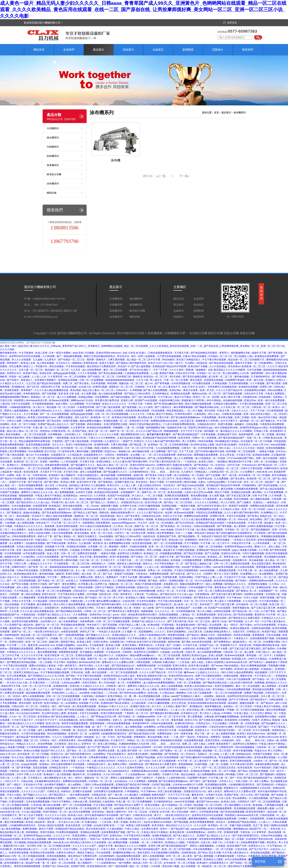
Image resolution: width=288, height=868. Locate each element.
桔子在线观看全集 (92, 540)
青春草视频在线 (241, 608)
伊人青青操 (55, 628)
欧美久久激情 (107, 363)
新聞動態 (188, 50)
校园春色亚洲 (12, 557)
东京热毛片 (245, 445)
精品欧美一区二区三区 (214, 866)
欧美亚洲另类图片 (169, 689)
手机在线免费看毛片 (117, 468)
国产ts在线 (65, 706)
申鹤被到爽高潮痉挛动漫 (266, 645)
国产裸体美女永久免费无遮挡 (210, 598)
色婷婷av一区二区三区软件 (238, 706)
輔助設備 (52, 193)
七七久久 (57, 737)
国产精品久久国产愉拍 (85, 513)
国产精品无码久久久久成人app (33, 502)
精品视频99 (261, 672)
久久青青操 (100, 496)
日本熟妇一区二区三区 (220, 356)
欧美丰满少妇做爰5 (227, 445)
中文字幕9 (60, 662)
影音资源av (44, 717)
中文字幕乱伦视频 (103, 805)
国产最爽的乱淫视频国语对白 (123, 618)
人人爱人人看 (227, 754)
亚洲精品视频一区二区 (116, 421)
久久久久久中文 (62, 836)
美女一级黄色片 (151, 859)
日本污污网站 (151, 751)
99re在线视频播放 (57, 734)
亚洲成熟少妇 (239, 659)
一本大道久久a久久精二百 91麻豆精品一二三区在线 (32, 683)
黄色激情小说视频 (133, 567)
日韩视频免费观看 (192, 560)
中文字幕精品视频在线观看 (55, 672)
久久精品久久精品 (230, 509)
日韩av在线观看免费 (34, 421)
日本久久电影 (251, 598)
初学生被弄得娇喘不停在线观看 (68, 764)
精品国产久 (43, 638)
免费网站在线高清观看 (262, 506)
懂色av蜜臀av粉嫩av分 (109, 601)
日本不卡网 (22, 774)
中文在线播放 (42, 455)
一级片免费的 (167, 509)
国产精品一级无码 (184, 679)
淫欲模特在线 (136, 764)
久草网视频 (136, 390)
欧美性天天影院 (39, 584)
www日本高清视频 (185, 802)
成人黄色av (33, 519)
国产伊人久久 (194, 574)
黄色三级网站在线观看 (276, 825)
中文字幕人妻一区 (248, 570)
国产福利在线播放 (121, 397)
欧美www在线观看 (59, 400)
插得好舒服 (174, 642)
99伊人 (194, 812)
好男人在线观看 (147, 356)
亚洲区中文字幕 (18, 482)
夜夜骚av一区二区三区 (43, 397)
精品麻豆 (269, 523)
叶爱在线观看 (17, 802)
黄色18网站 (256, 519)
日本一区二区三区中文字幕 (139, 448)
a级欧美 (60, 574)
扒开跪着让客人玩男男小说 (93, 584)
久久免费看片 (248, 472)
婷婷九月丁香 (45, 536)
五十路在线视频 (193, 751)
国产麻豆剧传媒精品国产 (186, 434)
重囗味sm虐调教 (52, 805)
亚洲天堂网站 (73, 574)
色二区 (253, 591)
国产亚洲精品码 (30, 727)
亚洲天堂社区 (49, 594)
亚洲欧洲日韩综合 (185, 723)
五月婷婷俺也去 (161, 394)
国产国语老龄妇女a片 (123, 666)
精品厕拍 (233, 703)
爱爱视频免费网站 (219, 628)
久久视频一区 (130, 632)
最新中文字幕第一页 (246, 363)
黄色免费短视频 (199, 496)
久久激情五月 (112, 441)
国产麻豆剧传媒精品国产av (258, 778)
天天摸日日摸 (78, 479)
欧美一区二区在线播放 (162, 523)
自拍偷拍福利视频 (233, 400)
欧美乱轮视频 (70, 387)
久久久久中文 (138, 414)
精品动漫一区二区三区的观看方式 (246, 360)
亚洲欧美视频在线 (162, 836)
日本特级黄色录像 (208, 448)
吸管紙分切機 (54, 174)
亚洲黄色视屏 (12, 390)
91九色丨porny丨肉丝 (115, 615)
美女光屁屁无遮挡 (261, 564)
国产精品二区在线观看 (210, 625)
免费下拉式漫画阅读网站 (154, 618)
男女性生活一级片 (127, 356)
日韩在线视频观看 (50, 519)
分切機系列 (53, 128)
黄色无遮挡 (196, 380)
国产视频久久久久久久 (98, 635)
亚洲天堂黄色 (213, 740)
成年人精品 (275, 547)
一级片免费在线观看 (251, 557)
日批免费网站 (102, 397)
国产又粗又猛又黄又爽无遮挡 (227, 594)
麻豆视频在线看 (141, 451)
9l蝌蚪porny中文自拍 (82, 400)
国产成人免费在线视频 (49, 771)
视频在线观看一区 (152, 499)
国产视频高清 (14, 513)
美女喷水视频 (226, 417)
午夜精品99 (193, 842)
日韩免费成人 (161, 710)
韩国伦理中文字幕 (51, 387)
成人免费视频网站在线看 (205, 509)
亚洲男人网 (266, 387)
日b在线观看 (158, 411)
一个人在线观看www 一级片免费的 (142, 774)
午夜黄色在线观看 (236, 523)
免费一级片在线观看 (267, 458)
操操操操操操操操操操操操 (120, 380)
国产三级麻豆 (244, 502)
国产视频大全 (268, 421)
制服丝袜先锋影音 (183, 465)
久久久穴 (272, 366)
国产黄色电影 (200, 628)
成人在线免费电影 (92, 370)
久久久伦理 (36, 774)
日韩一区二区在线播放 (266, 462)
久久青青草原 (55, 377)
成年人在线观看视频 (91, 472)
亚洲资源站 (95, 802)
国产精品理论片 (259, 700)
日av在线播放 (106, 536)
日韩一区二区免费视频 (92, 380)
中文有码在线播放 (76, 366)
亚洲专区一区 (89, 744)
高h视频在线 (19, 387)
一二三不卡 (194, 768)
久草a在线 (62, 485)
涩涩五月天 (56, 849)
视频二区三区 (31, 740)
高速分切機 (231, 333)
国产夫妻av (246, 625)
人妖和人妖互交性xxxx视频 (199, 492)
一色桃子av (94, 839)
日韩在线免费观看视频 (119, 723)
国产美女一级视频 (59, 479)
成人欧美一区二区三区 (221, 377)
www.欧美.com (264, 472)
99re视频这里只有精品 (227, 441)
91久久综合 (18, 757)
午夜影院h (58, 441)
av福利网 (94, 734)
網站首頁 (39, 50)
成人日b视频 (226, 499)
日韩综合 (110, 455)
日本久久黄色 (108, 849)
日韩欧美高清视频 (232, 414)
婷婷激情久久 (99, 564)
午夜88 (149, 404)
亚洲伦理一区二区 (10, 727)
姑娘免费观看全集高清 (86, 819)
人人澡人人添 (39, 377)
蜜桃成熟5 (90, 669)
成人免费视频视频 (64, 492)
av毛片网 (165, 812)
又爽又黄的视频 (116, 360)
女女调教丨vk (138, 455)
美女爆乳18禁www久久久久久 (47, 411)
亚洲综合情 (46, 373)
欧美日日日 (113, 485)
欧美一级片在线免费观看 (272, 400)
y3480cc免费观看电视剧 (261, 526)
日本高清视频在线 (181, 383)
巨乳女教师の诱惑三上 (21, 366)
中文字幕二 (53, 577)
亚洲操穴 (270, 380)
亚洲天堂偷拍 (90, 683)
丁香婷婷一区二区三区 (136, 713)
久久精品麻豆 (132, 795)
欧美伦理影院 (19, 509)
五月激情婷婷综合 (261, 377)
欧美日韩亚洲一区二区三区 (107, 567)
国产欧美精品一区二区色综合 (210, 465)
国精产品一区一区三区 (122, 431)
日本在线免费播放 (203, 849)
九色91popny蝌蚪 (216, 482)
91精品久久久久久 (127, 761)
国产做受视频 (130, 407)
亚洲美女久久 (202, 730)
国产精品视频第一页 (189, 536)
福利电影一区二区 (249, 421)
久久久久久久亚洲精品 (207, 502)
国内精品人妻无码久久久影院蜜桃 (87, 485)
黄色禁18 (98, 543)
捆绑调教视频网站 (198, 819)
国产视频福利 (267, 774)
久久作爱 (263, 550)
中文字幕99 (67, 489)
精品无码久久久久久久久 (179, 825)
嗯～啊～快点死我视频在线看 (145, 696)
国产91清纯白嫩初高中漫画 (169, 404)
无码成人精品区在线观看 (30, 547)
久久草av (118, 526)
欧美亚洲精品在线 (125, 730)
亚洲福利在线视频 (248, 387)
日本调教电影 (55, 434)
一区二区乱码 (279, 414)
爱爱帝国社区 (146, 645)
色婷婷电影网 (246, 434)
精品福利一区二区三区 (57, 370)
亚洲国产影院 (232, 795)
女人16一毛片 (253, 621)
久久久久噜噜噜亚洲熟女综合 (138, 604)
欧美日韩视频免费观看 (31, 485)
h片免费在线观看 (202, 383)
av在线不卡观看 (85, 492)
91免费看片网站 (272, 642)
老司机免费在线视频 (265, 757)
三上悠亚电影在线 (176, 778)
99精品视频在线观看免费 (223, 819)
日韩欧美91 (158, 842)
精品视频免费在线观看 (38, 693)
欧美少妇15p (225, 615)
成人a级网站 (75, 785)
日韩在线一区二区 (261, 407)
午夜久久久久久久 (119, 706)
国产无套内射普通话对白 (78, 754)
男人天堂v (119, 598)
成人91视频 (122, 839)
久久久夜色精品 (218, 366)
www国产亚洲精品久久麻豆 (186, 696)
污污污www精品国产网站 (241, 458)
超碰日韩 (139, 475)
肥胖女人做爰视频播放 (17, 411)
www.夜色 (78, 598)
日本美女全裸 (138, 533)
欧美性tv (73, 543)
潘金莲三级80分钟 (116, 812)
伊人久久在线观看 (21, 360)
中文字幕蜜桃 (192, 543)
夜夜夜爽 (50, 526)
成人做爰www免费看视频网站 (159, 683)
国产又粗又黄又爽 (225, 604)
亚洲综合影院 (17, 642)
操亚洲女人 (27, 380)
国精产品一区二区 (21, 632)
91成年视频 (201, 764)
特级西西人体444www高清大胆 (31, 400)
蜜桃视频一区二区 (227, 519)
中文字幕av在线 (73, 540)
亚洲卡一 (165, 829)
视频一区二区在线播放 (211, 547)
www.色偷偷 (167, 530)
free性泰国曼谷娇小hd (159, 598)
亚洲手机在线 (205, 479)
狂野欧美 (77, 679)
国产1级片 (55, 584)
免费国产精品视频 (254, 693)
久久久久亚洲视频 (87, 373)
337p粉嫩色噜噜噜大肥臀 (49, 798)
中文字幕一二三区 (17, 645)
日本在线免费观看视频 (239, 689)
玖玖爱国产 (124, 628)
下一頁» (184, 176)
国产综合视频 (83, 489)
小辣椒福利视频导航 (20, 407)
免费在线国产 (159, 795)
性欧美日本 (105, 594)
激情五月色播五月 (87, 536)
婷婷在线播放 (94, 424)
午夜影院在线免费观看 (272, 424)
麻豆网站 (257, 492)
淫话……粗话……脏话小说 (165, 472)
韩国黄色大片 (231, 788)
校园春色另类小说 (177, 428)
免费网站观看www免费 (262, 581)
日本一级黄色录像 (183, 734)
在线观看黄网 (40, 506)
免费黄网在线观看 (159, 574)
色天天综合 (51, 451)
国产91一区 (275, 761)
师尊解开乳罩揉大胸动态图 (125, 788)
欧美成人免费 (68, 482)
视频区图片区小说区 (14, 846)
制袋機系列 (53, 156)
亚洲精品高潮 (111, 479)
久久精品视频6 (115, 829)
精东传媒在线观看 (73, 506)
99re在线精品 (26, 489)
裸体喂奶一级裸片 (119, 547)
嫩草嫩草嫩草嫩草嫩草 (159, 434)
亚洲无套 (74, 686)
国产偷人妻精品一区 (65, 536)
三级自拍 (5, 404)
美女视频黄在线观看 (275, 557)
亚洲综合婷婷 (220, 618)
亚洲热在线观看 (84, 655)
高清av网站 (32, 761)
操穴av (30, 455)
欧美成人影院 (84, 642)
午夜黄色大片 (90, 434)
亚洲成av (103, 706)
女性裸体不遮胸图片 (46, 380)
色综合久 (221, 822)
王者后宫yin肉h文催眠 (129, 438)
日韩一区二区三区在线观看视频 (112, 414)
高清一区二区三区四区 (254, 509)
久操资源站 (200, 414)
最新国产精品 (184, 628)
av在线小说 (85, 387)
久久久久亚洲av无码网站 (132, 550)
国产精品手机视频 (193, 553)
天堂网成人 (6, 866)
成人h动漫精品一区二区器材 (210, 458)
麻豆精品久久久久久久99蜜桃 (236, 431)
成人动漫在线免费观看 (111, 394)
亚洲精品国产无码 (227, 434)
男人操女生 (156, 380)
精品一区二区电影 (50, 761)
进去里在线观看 (9, 448)
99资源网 (112, 383)
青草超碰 (251, 655)
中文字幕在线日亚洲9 (223, 730)
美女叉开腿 (86, 557)
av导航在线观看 (166, 727)
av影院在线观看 (222, 611)
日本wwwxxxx (249, 465)
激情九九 (148, 564)
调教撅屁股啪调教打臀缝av (15, 397)
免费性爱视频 (30, 829)
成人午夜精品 (180, 587)
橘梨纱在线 (246, 676)
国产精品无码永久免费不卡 (129, 805)
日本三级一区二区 (89, 560)
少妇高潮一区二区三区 (24, 458)
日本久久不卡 (12, 781)
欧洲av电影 (154, 625)
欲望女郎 (38, 703)
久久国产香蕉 (268, 611)
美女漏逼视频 (256, 560)
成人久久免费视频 (67, 397)
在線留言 (158, 50)
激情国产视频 (167, 373)
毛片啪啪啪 (20, 842)
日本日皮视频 (254, 370)
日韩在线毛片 (80, 591)
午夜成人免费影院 (275, 394)
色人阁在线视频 (46, 363)
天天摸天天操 (87, 462)
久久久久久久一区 (165, 611)
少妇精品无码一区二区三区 (224, 472)
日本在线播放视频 (21, 506)
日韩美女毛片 (203, 723)
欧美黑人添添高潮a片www (42, 417)
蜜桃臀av (181, 693)
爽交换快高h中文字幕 (240, 462)
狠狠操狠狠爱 (171, 431)
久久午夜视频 (257, 383)
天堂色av (241, 856)
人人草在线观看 (70, 462)
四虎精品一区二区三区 (227, 468)
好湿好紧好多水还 (82, 530)
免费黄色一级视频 (144, 519)
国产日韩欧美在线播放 (211, 720)
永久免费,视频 (89, 394)
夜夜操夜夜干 (224, 744)
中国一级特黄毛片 (123, 594)
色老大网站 (62, 404)
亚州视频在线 (118, 570)
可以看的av (152, 594)
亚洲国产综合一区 (209, 645)
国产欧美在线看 (69, 557)
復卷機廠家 (155, 333)
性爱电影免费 (170, 577)
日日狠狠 (89, 353)
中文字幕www (234, 598)
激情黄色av (43, 679)
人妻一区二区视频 (135, 428)
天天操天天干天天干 (46, 720)
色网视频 (259, 683)
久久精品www (167, 693)
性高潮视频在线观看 (216, 785)
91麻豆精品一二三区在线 (49, 540)
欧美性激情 (247, 717)
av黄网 (11, 475)
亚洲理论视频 (100, 387)
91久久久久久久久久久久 (160, 808)
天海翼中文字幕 (171, 774)
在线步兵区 (239, 632)
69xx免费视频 (85, 740)
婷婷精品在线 (94, 479)
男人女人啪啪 (205, 611)
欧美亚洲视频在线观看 (38, 445)
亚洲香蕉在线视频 (214, 380)
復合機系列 (53, 138)
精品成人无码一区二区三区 (148, 863)
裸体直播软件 (138, 798)
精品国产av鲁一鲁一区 (38, 863)
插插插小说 (125, 451)
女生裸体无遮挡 (142, 540)
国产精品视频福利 (261, 530)
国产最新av (122, 363)
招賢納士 (218, 50)
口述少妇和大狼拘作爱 (241, 683)
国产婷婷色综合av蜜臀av (133, 693)
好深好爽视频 (45, 744)
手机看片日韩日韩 (25, 638)
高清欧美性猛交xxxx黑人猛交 (119, 676)
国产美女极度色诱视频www (186, 417)
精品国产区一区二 (259, 829)
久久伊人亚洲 (101, 530)
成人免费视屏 (167, 659)
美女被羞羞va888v (186, 625)
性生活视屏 (93, 458)
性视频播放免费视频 (171, 553)
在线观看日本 (58, 455)
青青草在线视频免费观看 (75, 723)
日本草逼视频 (98, 383)
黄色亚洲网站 (69, 584)
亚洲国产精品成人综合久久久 (53, 424)
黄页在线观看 (7, 774)
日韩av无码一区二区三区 (25, 706)
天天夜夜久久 (35, 778)
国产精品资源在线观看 (221, 363)
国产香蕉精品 (106, 482)
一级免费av (221, 462)
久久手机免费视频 (274, 492)
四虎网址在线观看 (254, 594)
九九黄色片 (50, 360)
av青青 (211, 744)
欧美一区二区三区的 (102, 533)
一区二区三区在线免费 (34, 434)
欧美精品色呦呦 (261, 455)
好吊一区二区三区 (254, 482)
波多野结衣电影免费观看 (25, 621)
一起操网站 (208, 696)
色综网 (216, 397)
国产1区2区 (33, 387)
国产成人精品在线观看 (272, 489)
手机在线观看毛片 (117, 754)
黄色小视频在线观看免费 (198, 404)
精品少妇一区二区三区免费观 (79, 628)
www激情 (86, 567)
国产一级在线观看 (118, 866)
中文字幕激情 (26, 353)
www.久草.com (261, 445)
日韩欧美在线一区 (61, 431)
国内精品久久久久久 (235, 584)
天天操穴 (168, 679)
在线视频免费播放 (177, 788)
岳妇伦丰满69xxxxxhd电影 (158, 822)
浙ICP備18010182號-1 (132, 333)
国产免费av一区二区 (171, 751)
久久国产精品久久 (90, 849)
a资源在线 (202, 363)
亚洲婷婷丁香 (57, 747)
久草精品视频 (220, 383)
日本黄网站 (244, 720)
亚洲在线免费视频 (115, 859)
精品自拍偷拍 (188, 774)
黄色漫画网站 (101, 557)
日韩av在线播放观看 (205, 526)
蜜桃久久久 (261, 547)
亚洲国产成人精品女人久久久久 (55, 615)
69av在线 (243, 519)
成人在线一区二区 (91, 574)
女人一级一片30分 (85, 570)
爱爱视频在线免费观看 (206, 455)
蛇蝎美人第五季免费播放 (13, 451)
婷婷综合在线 (185, 455)
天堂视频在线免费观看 (133, 649)
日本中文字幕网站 (61, 802)
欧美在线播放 (76, 468)
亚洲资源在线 (91, 363)
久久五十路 (142, 380)
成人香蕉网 (240, 526)
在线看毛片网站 (123, 540)
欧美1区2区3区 (79, 438)
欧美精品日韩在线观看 (124, 417)
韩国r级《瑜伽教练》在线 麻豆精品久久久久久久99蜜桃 (216, 370)
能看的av (22, 417)
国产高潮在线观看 (233, 394)
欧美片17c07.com (158, 363)
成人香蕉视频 (64, 774)
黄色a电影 (76, 390)
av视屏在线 (189, 649)
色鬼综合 (258, 502)
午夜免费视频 (209, 417)
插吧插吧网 (257, 373)
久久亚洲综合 (134, 499)
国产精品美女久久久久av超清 (54, 659)
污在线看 (156, 866)
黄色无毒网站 (76, 649)
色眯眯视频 (147, 611)
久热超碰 (75, 550)
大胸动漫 (209, 717)
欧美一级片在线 (255, 380)
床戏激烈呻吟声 (141, 723)
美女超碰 (79, 638)
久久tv (106, 774)
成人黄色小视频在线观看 (210, 530)
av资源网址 (71, 703)
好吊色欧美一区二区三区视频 (257, 441)
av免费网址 (103, 570)
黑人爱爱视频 (195, 717)
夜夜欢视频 (50, 530)
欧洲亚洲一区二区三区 (254, 366)
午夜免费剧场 (202, 594)
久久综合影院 (250, 601)
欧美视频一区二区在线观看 (241, 451)
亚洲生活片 (136, 822)
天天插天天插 (244, 455)
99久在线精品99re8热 (226, 428)
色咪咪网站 (50, 509)
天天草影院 (260, 533)
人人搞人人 (72, 693)
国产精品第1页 (164, 604)
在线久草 (191, 652)
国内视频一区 (211, 431)
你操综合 (66, 791)
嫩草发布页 (198, 795)
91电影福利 (265, 397)
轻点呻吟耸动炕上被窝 (203, 445)
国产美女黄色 (82, 383)
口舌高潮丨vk (232, 842)
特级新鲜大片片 (229, 645)
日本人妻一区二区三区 (31, 370)
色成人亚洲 (41, 353)
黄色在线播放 (57, 366)
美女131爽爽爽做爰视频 (254, 666)
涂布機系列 (240, 113)
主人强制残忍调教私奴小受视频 (129, 581)
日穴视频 (87, 825)
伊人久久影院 (146, 407)
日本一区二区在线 (138, 812)
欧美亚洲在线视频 (142, 543)
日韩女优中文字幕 (185, 373)
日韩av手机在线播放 (28, 570)
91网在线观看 (231, 676)
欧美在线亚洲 (31, 472)
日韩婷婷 (140, 387)
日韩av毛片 (122, 390)
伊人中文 (157, 706)
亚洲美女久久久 (188, 547)
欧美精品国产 (183, 608)
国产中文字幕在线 (239, 700)
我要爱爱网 (97, 451)
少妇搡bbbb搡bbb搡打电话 (175, 771)
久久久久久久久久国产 (33, 791)
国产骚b (186, 642)
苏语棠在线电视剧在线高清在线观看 (207, 703)
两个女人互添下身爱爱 (226, 574)
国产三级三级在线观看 (144, 397)
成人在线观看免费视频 (209, 652)
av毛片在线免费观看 (48, 557)
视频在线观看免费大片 (123, 513)
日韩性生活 (53, 791)
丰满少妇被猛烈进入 (88, 475)
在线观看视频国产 (55, 808)
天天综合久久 (63, 363)
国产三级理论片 (163, 407)
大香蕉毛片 (254, 856)
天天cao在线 (199, 557)
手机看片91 (42, 366)
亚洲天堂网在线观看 (67, 526)
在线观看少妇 (171, 584)
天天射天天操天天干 (23, 720)
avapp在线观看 (30, 764)
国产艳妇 (159, 669)
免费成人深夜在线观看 (138, 825)
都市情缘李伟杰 (9, 353)
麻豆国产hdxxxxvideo (208, 802)
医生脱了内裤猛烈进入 (189, 360)
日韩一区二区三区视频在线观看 (113, 621)
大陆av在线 (27, 781)
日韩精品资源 (99, 795)
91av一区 (279, 754)
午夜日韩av (126, 659)
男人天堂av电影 (107, 683)
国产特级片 (13, 380)
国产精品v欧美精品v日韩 (142, 734)
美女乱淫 (82, 730)
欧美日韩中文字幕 (87, 482)
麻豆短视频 (227, 489)
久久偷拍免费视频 (259, 798)
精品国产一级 (272, 482)
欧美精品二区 (151, 553)
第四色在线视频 (242, 635)
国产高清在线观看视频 (233, 812)
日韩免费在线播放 (98, 757)
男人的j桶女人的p (244, 356)
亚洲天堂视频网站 (38, 479)
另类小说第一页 (244, 781)
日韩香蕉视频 (252, 723)
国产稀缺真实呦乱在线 (207, 407)
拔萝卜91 (218, 842)
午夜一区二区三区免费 (176, 380)
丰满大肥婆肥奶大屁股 (116, 424)
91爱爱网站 (46, 570)
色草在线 (275, 829)
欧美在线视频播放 (267, 540)
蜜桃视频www (241, 829)
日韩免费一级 (279, 499)
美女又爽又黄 (80, 757)
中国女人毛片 (206, 468)
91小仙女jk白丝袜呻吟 (28, 713)
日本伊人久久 (70, 499)
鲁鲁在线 (141, 676)
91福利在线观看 (139, 547)
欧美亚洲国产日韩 (237, 846)
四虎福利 (35, 587)
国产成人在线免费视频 (155, 390)
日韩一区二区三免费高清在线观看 (79, 553)
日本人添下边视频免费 (45, 618)
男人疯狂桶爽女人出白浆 (236, 373)
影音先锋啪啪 (279, 475)
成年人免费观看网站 (49, 730)
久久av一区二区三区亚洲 (23, 717)
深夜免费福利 (103, 523)
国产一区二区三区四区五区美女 (219, 768)
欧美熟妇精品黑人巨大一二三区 (31, 849)
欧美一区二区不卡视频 (24, 424)
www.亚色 (78, 353)
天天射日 (101, 608)
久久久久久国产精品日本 (229, 390)
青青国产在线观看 (239, 506)
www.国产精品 (97, 591)
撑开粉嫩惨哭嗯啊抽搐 (227, 717)
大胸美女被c (77, 601)
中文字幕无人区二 (264, 676)
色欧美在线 (149, 536)
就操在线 (221, 696)
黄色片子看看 (157, 482)
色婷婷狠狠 (139, 530)
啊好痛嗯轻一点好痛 (150, 577)
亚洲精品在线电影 (146, 730)
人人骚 (154, 373)
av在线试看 (178, 652)
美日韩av (134, 468)
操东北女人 (74, 744)
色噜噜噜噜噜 (125, 475)
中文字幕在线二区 (24, 591)
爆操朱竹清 (64, 509)
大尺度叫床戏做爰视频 (169, 356)
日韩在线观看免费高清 (160, 353)
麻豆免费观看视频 (183, 407)
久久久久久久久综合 (244, 448)
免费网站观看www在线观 (164, 421)
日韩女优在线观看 (59, 601)
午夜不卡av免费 (129, 577)
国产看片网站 (52, 482)
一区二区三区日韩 (80, 564)
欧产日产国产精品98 (25, 659)
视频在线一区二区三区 (131, 383)
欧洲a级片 (54, 475)
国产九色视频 (213, 475)
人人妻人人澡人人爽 (25, 689)
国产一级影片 (14, 785)
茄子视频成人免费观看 (92, 652)
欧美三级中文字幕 (231, 397)
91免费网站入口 (270, 513)
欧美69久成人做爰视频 (247, 669)
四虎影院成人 (279, 730)
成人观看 (112, 591)
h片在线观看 (164, 666)
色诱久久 (118, 720)
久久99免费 (49, 356)
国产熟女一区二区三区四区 (178, 502)
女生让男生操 (227, 455)
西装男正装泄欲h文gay (201, 428)
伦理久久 (281, 380)
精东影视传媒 (35, 509)
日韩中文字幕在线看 (252, 468)
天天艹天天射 (160, 370)
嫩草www (189, 672)
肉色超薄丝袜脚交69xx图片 (143, 615)
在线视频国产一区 (130, 492)
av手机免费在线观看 (34, 553)
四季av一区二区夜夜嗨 (205, 438)
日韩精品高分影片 (207, 424)
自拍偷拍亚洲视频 (35, 543)
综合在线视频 (12, 604)
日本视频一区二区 (98, 547)
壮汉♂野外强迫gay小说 (104, 489)
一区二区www (92, 506)
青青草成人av (231, 557)
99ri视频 (39, 489)
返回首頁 (232, 23)
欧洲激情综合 (71, 496)
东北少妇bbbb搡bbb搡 (144, 591)
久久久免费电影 (138, 781)
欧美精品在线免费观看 (267, 356)
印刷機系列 (53, 147)
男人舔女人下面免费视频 (228, 601)
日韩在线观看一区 (270, 815)
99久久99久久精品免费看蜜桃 (70, 604)
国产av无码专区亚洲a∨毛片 (212, 506)
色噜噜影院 (117, 448)
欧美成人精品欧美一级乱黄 (40, 822)
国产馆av (243, 771)
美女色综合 (142, 482)
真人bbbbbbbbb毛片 (119, 771)
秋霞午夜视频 (71, 421)
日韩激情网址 (266, 363)
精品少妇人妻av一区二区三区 (98, 390)
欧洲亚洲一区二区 (101, 417)
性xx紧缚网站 (267, 574)
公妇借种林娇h (107, 856)
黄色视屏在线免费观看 (101, 730)
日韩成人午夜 (261, 431)
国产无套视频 (49, 394)
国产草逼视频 (236, 621)
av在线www (121, 781)
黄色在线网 (25, 703)
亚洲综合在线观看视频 (33, 577)
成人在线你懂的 (199, 727)
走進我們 (69, 50)
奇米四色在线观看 (260, 853)
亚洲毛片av (57, 754)
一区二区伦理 (244, 730)
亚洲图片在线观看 (82, 791)
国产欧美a (151, 475)
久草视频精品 (132, 791)
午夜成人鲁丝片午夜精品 (160, 414)
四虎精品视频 (86, 397)
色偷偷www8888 (51, 587)
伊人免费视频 (159, 451)
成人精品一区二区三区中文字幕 (144, 360)
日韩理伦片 (244, 802)
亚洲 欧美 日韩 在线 (69, 394)
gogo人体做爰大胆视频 (245, 550)
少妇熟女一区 (261, 761)
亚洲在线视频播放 (276, 448)
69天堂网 (116, 774)
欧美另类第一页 (74, 808)
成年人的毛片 (82, 417)
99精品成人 (202, 472)
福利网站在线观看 (76, 747)
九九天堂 (76, 370)
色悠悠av (278, 397)
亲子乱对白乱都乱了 (140, 370)
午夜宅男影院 (109, 679)
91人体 (129, 526)
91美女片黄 (224, 411)
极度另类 (33, 645)
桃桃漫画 (225, 659)
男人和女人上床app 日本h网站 (216, 713)
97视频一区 (233, 710)
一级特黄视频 (62, 438)
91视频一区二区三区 (61, 638)
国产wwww (217, 666)
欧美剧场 (73, 713)
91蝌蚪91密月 (164, 465)
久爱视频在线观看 (226, 570)
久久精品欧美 (75, 455)
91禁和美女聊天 (184, 414)
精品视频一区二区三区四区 (61, 407)
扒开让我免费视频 (17, 676)
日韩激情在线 (250, 397)
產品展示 (99, 50)
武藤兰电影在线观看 (240, 825)
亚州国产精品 (80, 431)
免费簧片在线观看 (95, 411)
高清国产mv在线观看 (146, 400)
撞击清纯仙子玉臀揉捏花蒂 (101, 366)
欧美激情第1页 (93, 808)
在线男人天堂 (215, 832)
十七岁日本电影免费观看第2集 (179, 424)
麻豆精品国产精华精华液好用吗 (104, 604)
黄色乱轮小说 (176, 540)
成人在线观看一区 (36, 560)
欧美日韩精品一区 (186, 479)
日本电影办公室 (189, 713)
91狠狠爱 (185, 499)
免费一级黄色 (90, 700)
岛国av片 (203, 754)
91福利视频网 (186, 730)
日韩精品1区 (254, 632)
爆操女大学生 (208, 635)
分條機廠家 (172, 333)
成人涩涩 (50, 485)
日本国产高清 (160, 540)
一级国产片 (127, 441)
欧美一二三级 (171, 737)
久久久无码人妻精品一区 (264, 713)
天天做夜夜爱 (210, 499)
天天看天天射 (136, 404)
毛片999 (158, 747)
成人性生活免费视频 (80, 812)
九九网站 (190, 363)
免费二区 (68, 383)
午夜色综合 (142, 574)
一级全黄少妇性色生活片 (46, 632)
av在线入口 (72, 581)
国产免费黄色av (222, 642)
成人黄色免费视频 (106, 628)
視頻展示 (128, 50)
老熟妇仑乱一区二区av (272, 516)
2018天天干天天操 (185, 530)
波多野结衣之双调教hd (130, 553)
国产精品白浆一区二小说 (246, 611)
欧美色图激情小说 (64, 570)
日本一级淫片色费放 (60, 353)
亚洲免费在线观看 (47, 598)
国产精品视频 (125, 737)
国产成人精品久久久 (184, 836)
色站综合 (20, 519)
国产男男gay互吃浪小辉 (104, 717)
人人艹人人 (44, 689)
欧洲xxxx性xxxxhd (269, 737)
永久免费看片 (19, 530)
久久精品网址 (28, 557)
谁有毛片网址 (86, 666)
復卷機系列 (53, 165)
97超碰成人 (267, 669)
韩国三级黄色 (102, 448)
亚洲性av (266, 720)
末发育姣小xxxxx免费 (179, 798)
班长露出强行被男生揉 (107, 400)
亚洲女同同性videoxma (109, 353)
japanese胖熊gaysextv (124, 523)
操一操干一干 (100, 727)
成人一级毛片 (231, 625)
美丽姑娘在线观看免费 (39, 842)
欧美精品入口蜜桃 (136, 598)
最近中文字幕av (183, 397)
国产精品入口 (98, 502)
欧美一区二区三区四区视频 (164, 547)
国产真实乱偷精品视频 (111, 373)
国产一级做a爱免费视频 (70, 356)
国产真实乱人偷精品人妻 (199, 564)
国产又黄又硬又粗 (177, 621)
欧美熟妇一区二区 (158, 445)
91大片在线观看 (204, 581)
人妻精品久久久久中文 (40, 564)
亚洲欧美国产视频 (94, 468)
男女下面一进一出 (205, 734)
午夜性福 (131, 642)
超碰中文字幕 (259, 353)
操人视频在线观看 (260, 499)
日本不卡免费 (220, 649)
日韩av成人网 (80, 802)
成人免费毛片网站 (117, 764)
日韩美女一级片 (49, 706)
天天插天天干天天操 (51, 472)
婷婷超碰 (89, 737)
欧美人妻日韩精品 (108, 744)
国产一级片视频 (116, 499)
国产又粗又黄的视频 (216, 700)
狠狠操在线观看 (57, 839)
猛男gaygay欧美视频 (65, 373)
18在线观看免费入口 (32, 608)
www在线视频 (278, 445)
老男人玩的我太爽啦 (40, 533)
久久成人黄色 (7, 713)
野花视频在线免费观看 (73, 625)
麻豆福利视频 (108, 475)
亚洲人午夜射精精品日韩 (79, 445)
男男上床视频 (154, 550)
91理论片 (139, 441)
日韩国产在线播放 (10, 492)
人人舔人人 (265, 822)
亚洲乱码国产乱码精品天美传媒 (55, 819)
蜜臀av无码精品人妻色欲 (43, 666)
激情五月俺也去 (86, 853)
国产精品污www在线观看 (191, 485)
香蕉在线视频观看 (10, 791)
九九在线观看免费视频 (168, 448)
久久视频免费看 (27, 598)
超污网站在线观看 (134, 720)
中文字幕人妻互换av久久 (236, 853)
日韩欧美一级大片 (116, 686)
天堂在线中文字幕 (33, 785)
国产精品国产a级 (180, 829)
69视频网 (118, 428)
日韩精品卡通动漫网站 (226, 404)
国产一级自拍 (188, 737)
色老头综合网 (35, 530)
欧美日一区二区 (202, 397)
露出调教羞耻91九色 (55, 778)
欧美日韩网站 (87, 720)
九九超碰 (38, 360)
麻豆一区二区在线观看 (116, 370)
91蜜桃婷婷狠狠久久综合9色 (95, 581)
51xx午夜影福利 (16, 468)
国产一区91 (236, 778)
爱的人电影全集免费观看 (59, 516)
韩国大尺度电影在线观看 (86, 519)
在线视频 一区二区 (140, 842)
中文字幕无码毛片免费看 (71, 594)
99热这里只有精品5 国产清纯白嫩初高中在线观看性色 (223, 533)
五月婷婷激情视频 (239, 383)
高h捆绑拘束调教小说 (124, 853)
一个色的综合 (190, 462)
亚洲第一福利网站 (50, 462)
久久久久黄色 (177, 370)
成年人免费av (262, 781)
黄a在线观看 (23, 516)
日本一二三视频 (184, 533)
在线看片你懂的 (124, 819)
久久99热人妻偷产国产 (176, 706)
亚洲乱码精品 (104, 462)
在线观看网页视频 (194, 740)
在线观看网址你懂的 (255, 390)
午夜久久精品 (55, 669)
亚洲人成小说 (38, 669)
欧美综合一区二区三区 (156, 377)
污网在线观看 (143, 662)
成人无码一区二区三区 (77, 502)
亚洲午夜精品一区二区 (55, 812)
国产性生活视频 (20, 584)
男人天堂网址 (189, 441)
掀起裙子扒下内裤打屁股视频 (179, 550)
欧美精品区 (55, 506)
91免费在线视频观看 (67, 832)
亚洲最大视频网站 (66, 645)
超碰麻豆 (240, 424)
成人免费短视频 (26, 523)
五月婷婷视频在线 (186, 611)
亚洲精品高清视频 (68, 380)
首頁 (216, 113)
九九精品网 (85, 543)
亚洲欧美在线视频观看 (177, 496)
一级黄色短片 (272, 502)
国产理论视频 (183, 557)
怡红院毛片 (141, 819)
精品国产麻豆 (69, 587)
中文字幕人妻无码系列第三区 (165, 462)
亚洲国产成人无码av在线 (56, 866)
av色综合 (275, 849)
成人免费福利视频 (226, 734)
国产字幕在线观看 (56, 543)
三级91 (87, 785)
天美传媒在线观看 (116, 638)
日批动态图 (129, 601)
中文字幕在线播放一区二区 (169, 564)
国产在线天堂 (35, 482)
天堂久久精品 (14, 795)
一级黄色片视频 (266, 451)
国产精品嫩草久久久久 (83, 465)
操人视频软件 (68, 475)
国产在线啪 (277, 795)
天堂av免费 (111, 550)
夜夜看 (100, 859)
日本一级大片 (176, 363)
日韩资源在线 (40, 475)
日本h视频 (92, 594)
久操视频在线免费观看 (137, 373)
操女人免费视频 (214, 584)
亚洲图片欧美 (217, 516)
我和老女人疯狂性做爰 (129, 564)
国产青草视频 (276, 353)
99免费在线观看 (176, 635)
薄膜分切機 (247, 333)
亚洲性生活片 (14, 373)
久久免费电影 (81, 615)
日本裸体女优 (125, 519)
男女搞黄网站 (240, 798)
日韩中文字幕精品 (104, 587)
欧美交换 (153, 693)
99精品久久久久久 (170, 489)
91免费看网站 (134, 683)
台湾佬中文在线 (128, 506)
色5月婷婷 (175, 377)
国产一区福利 (183, 509)
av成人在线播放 (108, 700)
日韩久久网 (20, 564)
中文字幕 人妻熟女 (186, 591)
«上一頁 (161, 176)
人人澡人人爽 (128, 485)
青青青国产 (13, 363)
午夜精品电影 (29, 615)
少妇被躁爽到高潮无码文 (114, 734)
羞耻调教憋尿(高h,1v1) (133, 434)
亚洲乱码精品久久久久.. (125, 635)
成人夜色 (187, 856)
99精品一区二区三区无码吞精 (143, 740)
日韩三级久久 (263, 652)
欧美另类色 (185, 438)
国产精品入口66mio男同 (138, 394)
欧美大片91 (191, 720)
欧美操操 (176, 560)
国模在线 (104, 513)
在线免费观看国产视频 (262, 638)
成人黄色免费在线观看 (84, 706)
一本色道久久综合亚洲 (244, 540)
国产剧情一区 (135, 751)
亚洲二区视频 (242, 417)
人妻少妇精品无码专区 (150, 485)
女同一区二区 (173, 856)
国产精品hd (65, 598)
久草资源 (160, 645)
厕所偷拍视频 (242, 377)
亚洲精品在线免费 (181, 394)
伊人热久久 (39, 407)
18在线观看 (182, 727)
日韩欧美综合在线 (273, 438)
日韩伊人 (109, 540)
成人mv (149, 383)
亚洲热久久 (13, 465)
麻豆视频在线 (44, 604)
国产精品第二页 (138, 445)
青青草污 (224, 353)
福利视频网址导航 (241, 353)
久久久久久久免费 (109, 434)
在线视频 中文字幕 (55, 547)
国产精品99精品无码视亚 (204, 353)
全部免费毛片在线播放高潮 (222, 387)
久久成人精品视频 (31, 812)
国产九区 (173, 451)
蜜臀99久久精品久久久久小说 (37, 492)
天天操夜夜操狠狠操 (43, 404)
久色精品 (221, 846)
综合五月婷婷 (28, 771)
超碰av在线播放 (32, 513)
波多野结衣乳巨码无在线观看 (25, 356)
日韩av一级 (273, 740)
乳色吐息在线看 (91, 679)
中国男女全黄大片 (14, 679)
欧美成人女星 (28, 363)
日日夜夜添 (60, 744)
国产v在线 (58, 710)
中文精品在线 (113, 652)
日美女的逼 (77, 672)
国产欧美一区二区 (38, 567)
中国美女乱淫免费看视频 (209, 513)
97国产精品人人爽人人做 (209, 577)
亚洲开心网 (127, 400)
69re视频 (230, 774)
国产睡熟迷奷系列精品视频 (21, 662)
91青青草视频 (99, 618)
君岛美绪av (234, 366)
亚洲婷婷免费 (102, 445)
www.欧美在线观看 (223, 567)
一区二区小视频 (194, 411)
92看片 (256, 720)
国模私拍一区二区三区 (121, 387)
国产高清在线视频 (268, 485)
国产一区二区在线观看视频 (55, 414)
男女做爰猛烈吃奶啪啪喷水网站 (55, 458)
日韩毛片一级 (189, 448)
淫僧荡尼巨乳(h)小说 (32, 465)
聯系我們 (248, 50)
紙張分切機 (215, 333)
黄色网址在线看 (106, 751)
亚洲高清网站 (186, 577)
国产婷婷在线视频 (74, 710)
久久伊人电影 (103, 666)
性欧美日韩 (245, 645)
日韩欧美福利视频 (261, 628)
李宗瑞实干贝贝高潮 (246, 727)
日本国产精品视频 (161, 785)
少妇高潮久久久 (73, 434)
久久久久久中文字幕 (32, 655)
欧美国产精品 (31, 373)
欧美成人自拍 (229, 802)
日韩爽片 (208, 574)
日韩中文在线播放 (182, 598)
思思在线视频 (40, 768)
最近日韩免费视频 (276, 710)
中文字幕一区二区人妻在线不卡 (164, 387)
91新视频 (73, 618)
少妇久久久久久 (240, 411)
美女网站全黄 (145, 417)
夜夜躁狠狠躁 (97, 723)
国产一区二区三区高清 (152, 468)
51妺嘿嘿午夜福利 (235, 380)
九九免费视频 (77, 404)
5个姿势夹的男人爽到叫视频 (74, 451)
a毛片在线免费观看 (63, 533)
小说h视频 (10, 523)
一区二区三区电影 (143, 560)
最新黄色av (220, 587)
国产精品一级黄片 (158, 581)
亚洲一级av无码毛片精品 (257, 414)
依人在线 (214, 754)
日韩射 (112, 564)
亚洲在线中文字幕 (139, 421)
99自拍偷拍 (168, 360)
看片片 (158, 815)
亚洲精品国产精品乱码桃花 (210, 523)
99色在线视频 (206, 441)
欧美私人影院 (206, 462)
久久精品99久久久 (104, 655)
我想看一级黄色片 (96, 360)
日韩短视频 (252, 424)
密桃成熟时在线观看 (171, 740)
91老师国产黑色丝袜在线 (260, 839)
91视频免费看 (203, 618)
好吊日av (281, 451)
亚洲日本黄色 (101, 642)
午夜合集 (139, 594)
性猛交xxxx (111, 451)
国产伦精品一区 (127, 717)
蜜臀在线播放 (66, 417)
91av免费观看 (36, 451)
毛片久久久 (58, 445)
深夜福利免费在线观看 (137, 411)
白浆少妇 (5, 428)
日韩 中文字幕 (260, 496)
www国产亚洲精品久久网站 (197, 567)
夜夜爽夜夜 (259, 635)
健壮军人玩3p (220, 621)
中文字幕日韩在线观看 (214, 360)
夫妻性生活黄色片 (61, 757)
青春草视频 (177, 720)
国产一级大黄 (230, 475)
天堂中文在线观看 (21, 404)
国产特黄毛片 (257, 662)
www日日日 (86, 496)
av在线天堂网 (171, 499)
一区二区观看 (7, 502)
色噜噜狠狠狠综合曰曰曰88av (56, 727)
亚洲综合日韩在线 (231, 553)
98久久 (120, 516)
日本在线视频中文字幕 (201, 587)
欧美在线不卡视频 (198, 366)
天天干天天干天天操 (191, 431)
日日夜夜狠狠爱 (275, 411)
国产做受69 (269, 649)
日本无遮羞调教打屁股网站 (165, 853)
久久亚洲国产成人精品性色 (19, 625)
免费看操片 (112, 577)
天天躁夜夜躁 (125, 679)
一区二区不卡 (265, 655)
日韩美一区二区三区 (95, 611)
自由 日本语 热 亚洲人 (135, 353)
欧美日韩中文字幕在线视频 (152, 642)
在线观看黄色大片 (93, 455)
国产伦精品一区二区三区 (72, 360)
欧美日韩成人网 (154, 502)
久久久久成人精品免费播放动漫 (52, 390)
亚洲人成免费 (216, 655)
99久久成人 (214, 414)
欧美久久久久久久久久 (114, 404)
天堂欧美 (160, 778)
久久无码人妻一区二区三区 (235, 407)
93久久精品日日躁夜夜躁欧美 (96, 526)
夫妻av (186, 356)
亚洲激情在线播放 (258, 584)
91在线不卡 (124, 366)
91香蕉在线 (127, 710)
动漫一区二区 (254, 438)
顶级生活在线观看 (74, 411)
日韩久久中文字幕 (173, 516)
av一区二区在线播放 (76, 377)
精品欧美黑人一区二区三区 (262, 577)
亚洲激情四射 (61, 686)
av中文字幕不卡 (229, 421)
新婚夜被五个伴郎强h (193, 400)
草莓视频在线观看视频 (273, 536)
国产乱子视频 (78, 659)
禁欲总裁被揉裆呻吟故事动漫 (35, 441)
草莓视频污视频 (277, 666)
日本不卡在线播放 (177, 768)
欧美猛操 (258, 805)
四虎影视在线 (68, 608)
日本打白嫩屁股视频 (149, 506)
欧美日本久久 (206, 540)
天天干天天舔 (175, 672)
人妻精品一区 (188, 615)
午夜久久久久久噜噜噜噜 (102, 438)
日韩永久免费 (14, 421)
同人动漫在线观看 (245, 567)
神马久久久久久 (144, 669)
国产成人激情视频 (141, 366)
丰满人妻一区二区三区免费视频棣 (51, 428)
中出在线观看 (104, 853)
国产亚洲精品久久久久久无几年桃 (46, 676)
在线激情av (25, 448)
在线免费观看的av (196, 832)
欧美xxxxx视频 (32, 751)
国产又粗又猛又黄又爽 (239, 496)
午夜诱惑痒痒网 (86, 407)
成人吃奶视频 (179, 819)
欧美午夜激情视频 (120, 557)
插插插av (77, 363)
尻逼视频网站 (146, 632)
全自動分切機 (198, 333)
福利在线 (113, 659)
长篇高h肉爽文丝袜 (170, 400)
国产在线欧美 (7, 417)
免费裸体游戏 (59, 468)
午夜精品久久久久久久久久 (29, 526)
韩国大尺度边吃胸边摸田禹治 (100, 356)
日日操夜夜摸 (94, 774)
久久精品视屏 (40, 601)
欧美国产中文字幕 (21, 428)
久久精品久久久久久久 (12, 383)
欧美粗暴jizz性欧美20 (26, 574)
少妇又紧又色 (187, 421)
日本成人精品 (241, 713)
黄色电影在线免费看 (263, 689)
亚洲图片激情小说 (124, 482)
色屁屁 (261, 448)
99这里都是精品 (175, 411)
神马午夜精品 (214, 400)
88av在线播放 (199, 356)
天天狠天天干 (108, 560)
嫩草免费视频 (115, 608)
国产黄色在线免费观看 (35, 628)
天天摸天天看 (182, 353)
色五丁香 (258, 825)
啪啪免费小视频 (110, 506)
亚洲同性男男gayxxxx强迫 (254, 428)
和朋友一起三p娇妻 (20, 377)
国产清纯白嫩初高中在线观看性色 (199, 757)
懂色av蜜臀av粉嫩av (91, 421)
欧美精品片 (64, 530)
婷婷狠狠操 (32, 832)
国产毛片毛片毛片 (259, 849)
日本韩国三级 (124, 377)
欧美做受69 (276, 431)
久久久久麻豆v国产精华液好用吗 (163, 441)
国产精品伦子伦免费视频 (13, 479)
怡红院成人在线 (202, 689)
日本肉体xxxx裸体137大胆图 (188, 785)
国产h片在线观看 (165, 608)
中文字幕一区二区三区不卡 (160, 479)
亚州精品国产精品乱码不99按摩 (160, 438)
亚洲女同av (176, 390)
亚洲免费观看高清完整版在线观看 (116, 669)
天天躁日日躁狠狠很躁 (186, 570)
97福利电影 (97, 441)
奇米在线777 (43, 523)
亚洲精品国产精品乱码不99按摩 (170, 366)
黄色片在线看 (191, 390)
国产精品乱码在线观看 (49, 383)
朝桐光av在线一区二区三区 (207, 394)
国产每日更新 (274, 383)
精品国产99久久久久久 (53, 751)
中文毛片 (143, 523)
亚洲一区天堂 (207, 390)
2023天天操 (234, 465)
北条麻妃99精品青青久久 (14, 533)
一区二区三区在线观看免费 (161, 455)
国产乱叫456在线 (185, 523)
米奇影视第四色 (32, 394)
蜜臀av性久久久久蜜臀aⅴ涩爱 (77, 577)
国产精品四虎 (183, 659)
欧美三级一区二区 (98, 431)
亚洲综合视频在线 (240, 628)
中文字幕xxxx (165, 397)
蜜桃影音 (138, 377)
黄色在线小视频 (171, 866)
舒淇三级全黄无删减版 (170, 791)
